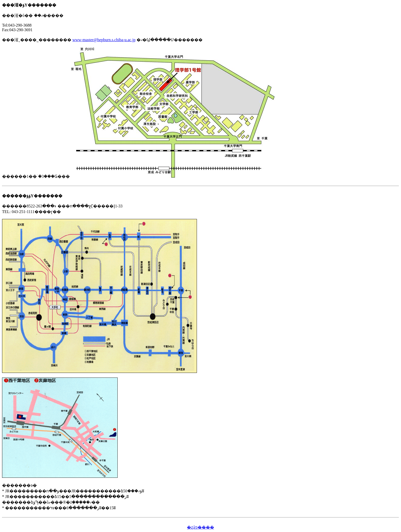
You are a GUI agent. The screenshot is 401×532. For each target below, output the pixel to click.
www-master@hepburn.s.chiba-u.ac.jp (104, 40)
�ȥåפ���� (200, 527)
